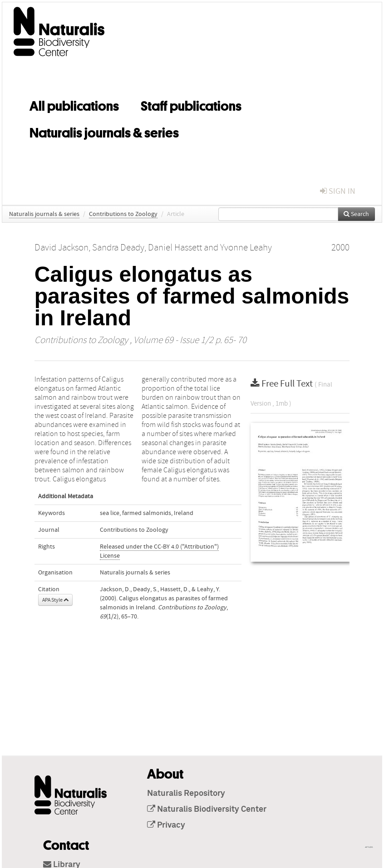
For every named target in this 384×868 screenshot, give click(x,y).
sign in (338, 191)
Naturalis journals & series (104, 131)
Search (356, 214)
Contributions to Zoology (123, 214)
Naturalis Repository (186, 794)
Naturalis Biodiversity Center (207, 809)
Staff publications (191, 104)
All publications (74, 104)
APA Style (55, 600)
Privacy (166, 825)
